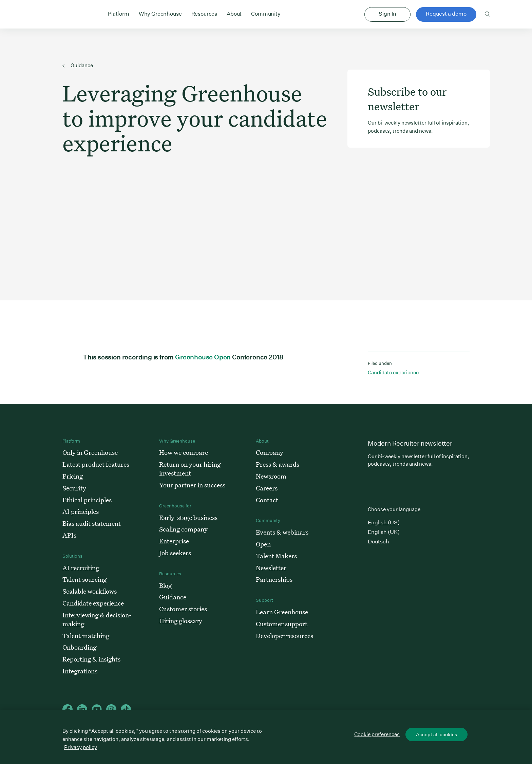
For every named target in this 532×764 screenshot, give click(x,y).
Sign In (387, 14)
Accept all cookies (436, 734)
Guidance (78, 65)
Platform (119, 13)
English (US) (384, 523)
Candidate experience (393, 372)
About (234, 13)
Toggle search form (488, 14)
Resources (204, 13)
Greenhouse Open (203, 357)
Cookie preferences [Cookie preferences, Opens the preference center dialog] (377, 734)
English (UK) (384, 532)
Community (266, 13)
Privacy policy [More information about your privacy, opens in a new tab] (81, 747)
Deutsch (378, 542)
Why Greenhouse (160, 13)
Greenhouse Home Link (65, 15)
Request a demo (446, 14)
